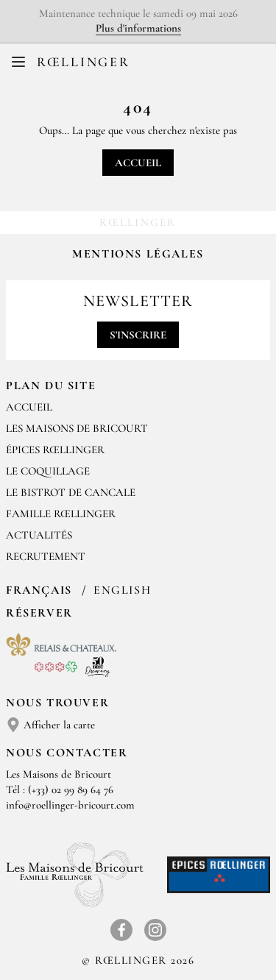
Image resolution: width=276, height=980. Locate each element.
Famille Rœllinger (61, 514)
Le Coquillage (48, 471)
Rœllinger (83, 62)
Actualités (39, 535)
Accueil (138, 163)
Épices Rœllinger (55, 450)
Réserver (39, 613)
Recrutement (46, 556)
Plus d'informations (138, 28)
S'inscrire (138, 335)
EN (150, 65)
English (122, 590)
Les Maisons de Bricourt (77, 428)
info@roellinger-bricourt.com (70, 805)
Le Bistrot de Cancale (71, 492)
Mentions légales (138, 254)
